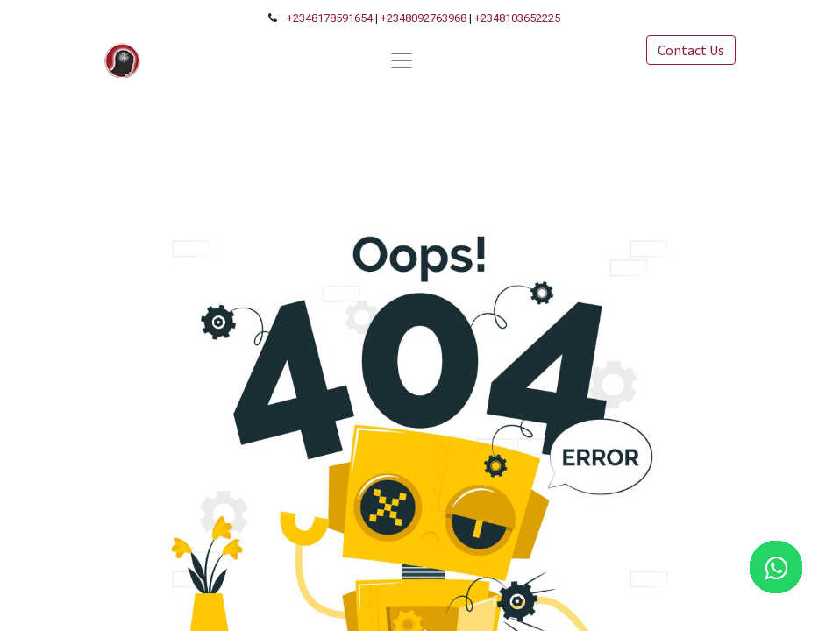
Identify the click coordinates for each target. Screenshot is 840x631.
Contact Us (691, 50)
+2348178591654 (330, 18)
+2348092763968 (424, 18)
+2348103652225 (517, 18)
